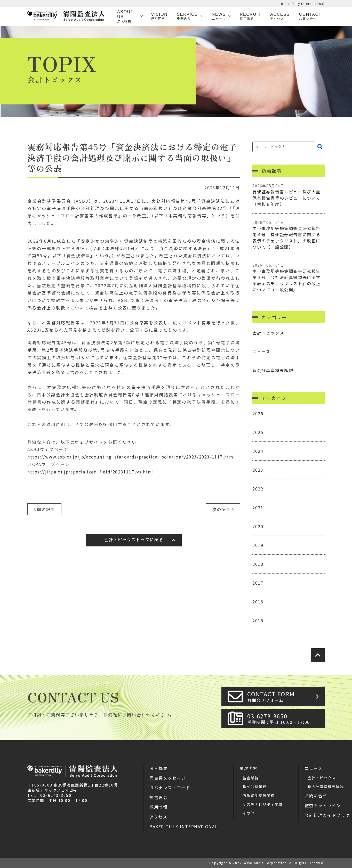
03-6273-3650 (284, 719)
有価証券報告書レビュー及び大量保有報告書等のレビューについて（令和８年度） (289, 195)
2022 (258, 489)
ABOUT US (127, 16)
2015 (258, 620)
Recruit (250, 16)
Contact (310, 16)
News (219, 16)
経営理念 (158, 797)
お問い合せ (316, 796)
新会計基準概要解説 (273, 370)
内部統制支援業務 (259, 795)
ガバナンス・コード (170, 788)
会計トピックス (268, 333)
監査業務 (251, 778)
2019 (258, 545)
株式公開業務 (255, 787)
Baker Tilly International (303, 3)
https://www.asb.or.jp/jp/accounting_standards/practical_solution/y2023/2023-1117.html (131, 457)
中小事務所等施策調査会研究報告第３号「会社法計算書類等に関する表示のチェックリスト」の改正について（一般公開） (289, 278)
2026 (258, 413)
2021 (258, 507)
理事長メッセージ (168, 778)
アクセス (158, 817)
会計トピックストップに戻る (134, 539)
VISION (159, 16)
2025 (258, 432)
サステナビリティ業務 (263, 804)
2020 (258, 526)
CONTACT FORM (284, 696)
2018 (258, 564)
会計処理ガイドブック (327, 815)
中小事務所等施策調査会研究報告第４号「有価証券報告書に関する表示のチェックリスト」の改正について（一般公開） (289, 235)
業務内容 (249, 768)
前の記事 (46, 509)
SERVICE (187, 16)
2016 (258, 602)
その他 (249, 813)
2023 (258, 470)
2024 (258, 451)
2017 (258, 583)
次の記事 (221, 509)
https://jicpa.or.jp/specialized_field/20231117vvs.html (91, 472)
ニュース (261, 351)
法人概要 (158, 768)
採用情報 (158, 807)
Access (280, 16)
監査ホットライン (323, 805)
